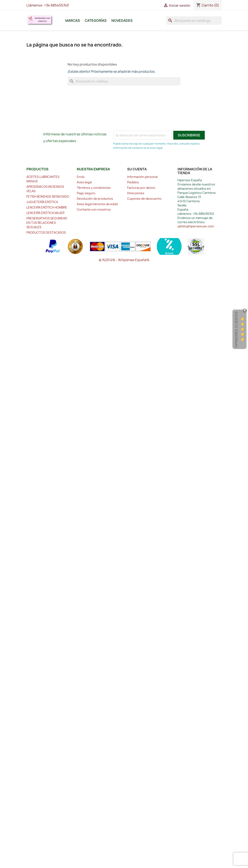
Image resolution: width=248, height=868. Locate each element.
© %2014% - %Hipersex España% (124, 260)
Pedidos (133, 182)
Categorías (96, 21)
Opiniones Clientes (236, 329)
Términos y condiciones (94, 188)
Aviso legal (84, 182)
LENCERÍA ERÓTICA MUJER (45, 213)
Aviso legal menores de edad (97, 204)
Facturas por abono (141, 188)
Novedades (122, 21)
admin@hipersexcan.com (196, 226)
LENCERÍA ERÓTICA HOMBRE (47, 207)
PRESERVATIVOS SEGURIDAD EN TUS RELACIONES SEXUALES (47, 223)
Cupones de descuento (144, 199)
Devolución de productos (95, 199)
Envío (81, 177)
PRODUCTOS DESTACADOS (46, 233)
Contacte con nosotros (94, 209)
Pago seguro (86, 193)
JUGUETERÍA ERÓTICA (42, 202)
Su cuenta (137, 169)
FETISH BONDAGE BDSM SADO (48, 196)
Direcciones (136, 193)
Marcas (73, 21)
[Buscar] (194, 21)
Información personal (142, 177)
